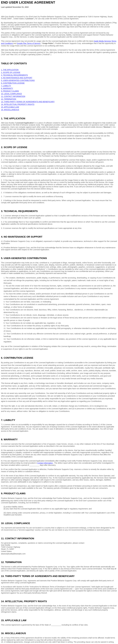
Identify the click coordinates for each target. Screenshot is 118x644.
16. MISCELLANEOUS (10, 110)
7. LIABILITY (6, 86)
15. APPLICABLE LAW (10, 107)
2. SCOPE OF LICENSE (11, 72)
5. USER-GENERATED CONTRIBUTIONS (18, 80)
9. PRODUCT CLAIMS (10, 91)
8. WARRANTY (7, 88)
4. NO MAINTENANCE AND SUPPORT (17, 78)
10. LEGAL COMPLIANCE (11, 94)
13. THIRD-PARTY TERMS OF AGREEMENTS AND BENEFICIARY (28, 102)
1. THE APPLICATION (10, 70)
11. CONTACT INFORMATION (13, 96)
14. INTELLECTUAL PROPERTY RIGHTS (18, 104)
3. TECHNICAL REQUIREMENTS (14, 75)
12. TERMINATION (9, 99)
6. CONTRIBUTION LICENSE (13, 83)
